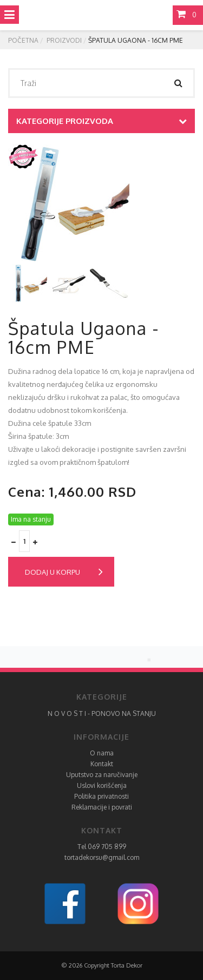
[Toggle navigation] (9, 15)
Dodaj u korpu (64, 572)
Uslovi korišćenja (102, 785)
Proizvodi (64, 40)
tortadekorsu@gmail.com (102, 857)
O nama (102, 753)
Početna (23, 40)
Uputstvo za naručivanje (102, 775)
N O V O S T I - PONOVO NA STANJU (102, 713)
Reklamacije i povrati (102, 807)
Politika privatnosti (101, 796)
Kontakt (102, 764)
